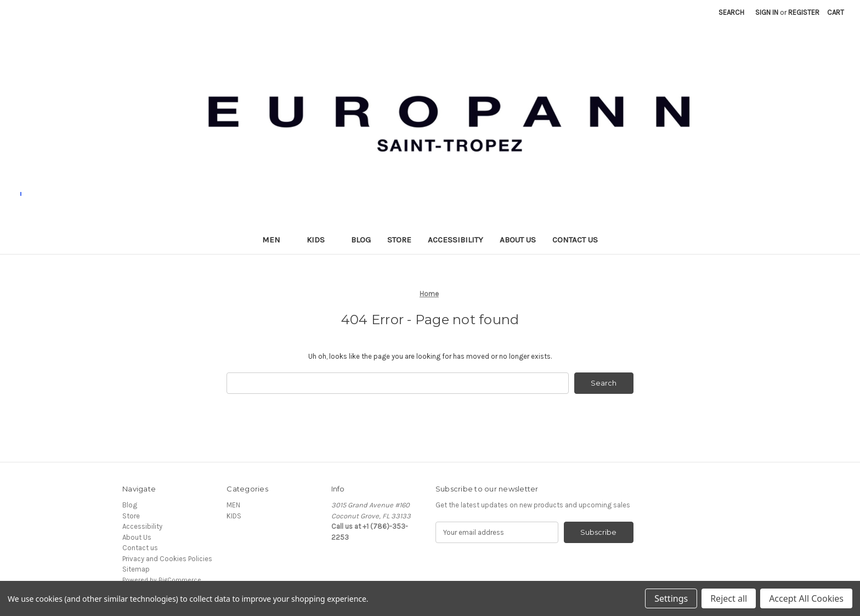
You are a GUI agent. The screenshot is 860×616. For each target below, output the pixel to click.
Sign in (767, 12)
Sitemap (136, 570)
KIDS (321, 240)
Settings (671, 598)
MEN (276, 240)
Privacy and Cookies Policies (167, 559)
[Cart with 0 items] (836, 13)
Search (731, 12)
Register (804, 12)
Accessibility (456, 240)
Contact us (575, 240)
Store (399, 240)
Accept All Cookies (806, 598)
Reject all (729, 598)
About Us (518, 240)
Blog (361, 240)
